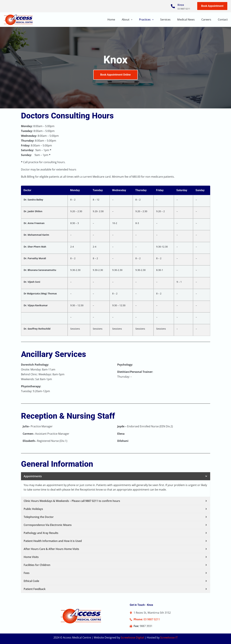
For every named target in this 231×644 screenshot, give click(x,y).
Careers (206, 20)
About (127, 20)
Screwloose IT (169, 637)
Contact (223, 20)
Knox (181, 5)
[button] (127, 20)
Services (165, 20)
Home (111, 20)
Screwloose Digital (132, 637)
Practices (146, 20)
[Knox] (173, 6)
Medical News (186, 20)
